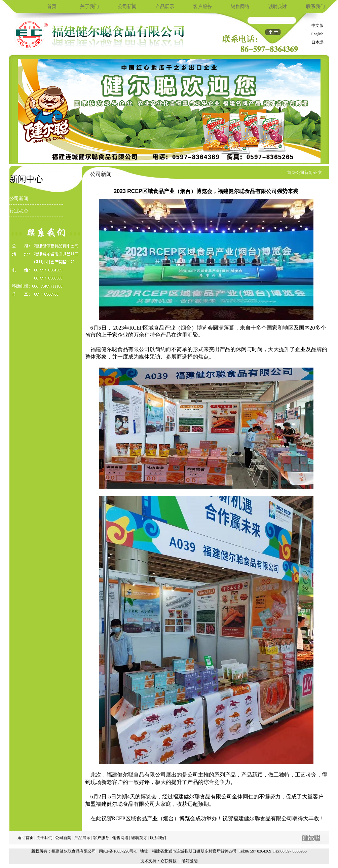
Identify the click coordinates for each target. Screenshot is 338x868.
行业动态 (19, 211)
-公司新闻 (304, 173)
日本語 (317, 42)
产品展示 (165, 7)
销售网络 (240, 7)
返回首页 (26, 838)
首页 (52, 7)
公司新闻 (127, 7)
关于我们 (89, 7)
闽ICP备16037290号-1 (118, 851)
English (317, 34)
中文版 (317, 26)
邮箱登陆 (190, 861)
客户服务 (202, 7)
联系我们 (315, 7)
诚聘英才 (278, 7)
